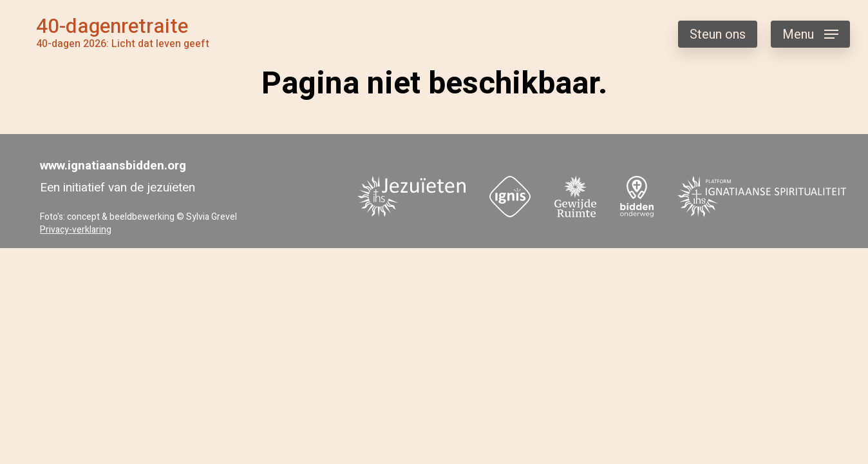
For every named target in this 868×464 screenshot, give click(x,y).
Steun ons (718, 34)
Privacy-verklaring (76, 230)
